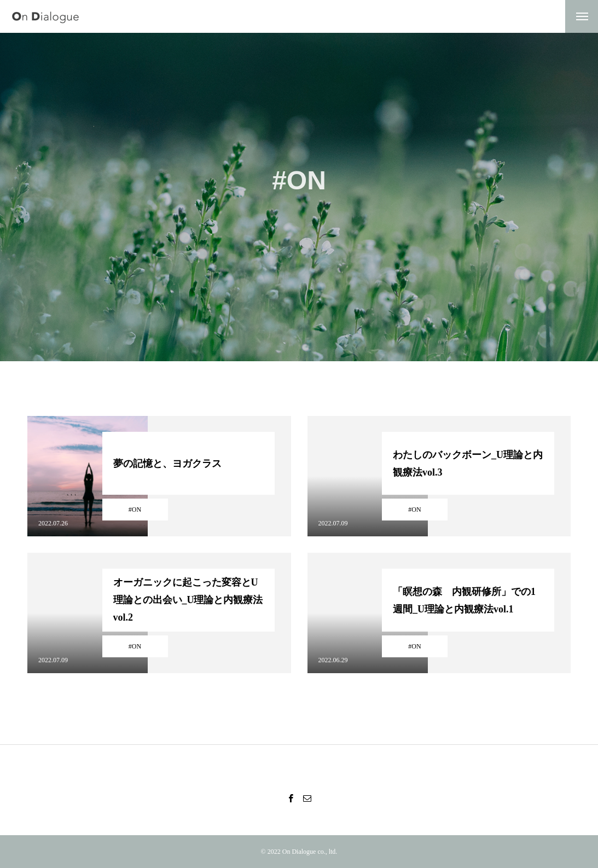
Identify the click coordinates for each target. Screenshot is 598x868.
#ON (135, 510)
